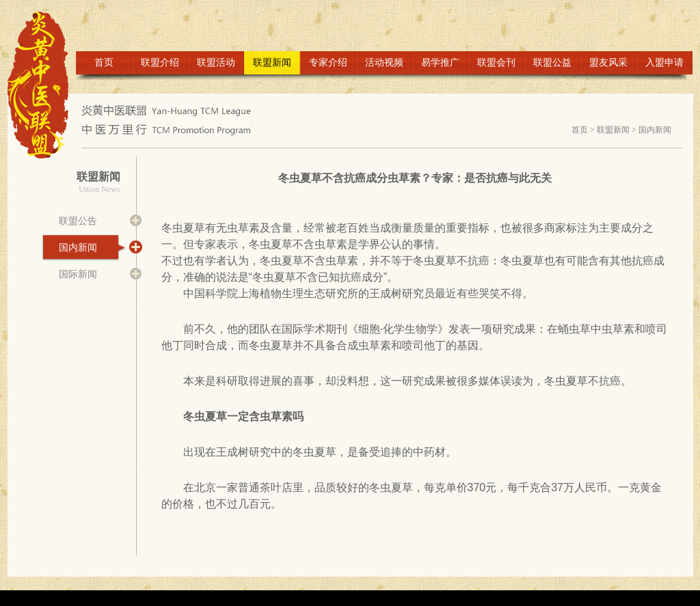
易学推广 (440, 63)
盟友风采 (608, 63)
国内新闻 (655, 130)
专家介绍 (328, 63)
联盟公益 (552, 63)
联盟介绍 (160, 63)
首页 (104, 63)
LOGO (44, 85)
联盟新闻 (272, 63)
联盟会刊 (496, 63)
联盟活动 (216, 63)
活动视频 (384, 63)
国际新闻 (78, 274)
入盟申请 (664, 63)
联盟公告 (78, 221)
